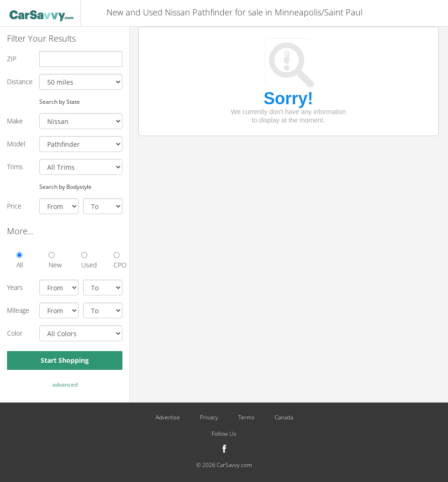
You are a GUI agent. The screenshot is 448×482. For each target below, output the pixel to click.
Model (16, 144)
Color (15, 333)
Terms (246, 417)
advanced (65, 385)
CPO (118, 261)
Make (15, 121)
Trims (15, 167)
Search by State (60, 101)
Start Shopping (65, 360)
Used (86, 261)
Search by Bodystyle (65, 187)
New (53, 261)
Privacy (209, 417)
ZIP (12, 59)
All (20, 261)
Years (15, 287)
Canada (284, 417)
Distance (20, 82)
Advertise (168, 417)
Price (14, 206)
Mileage (18, 310)
